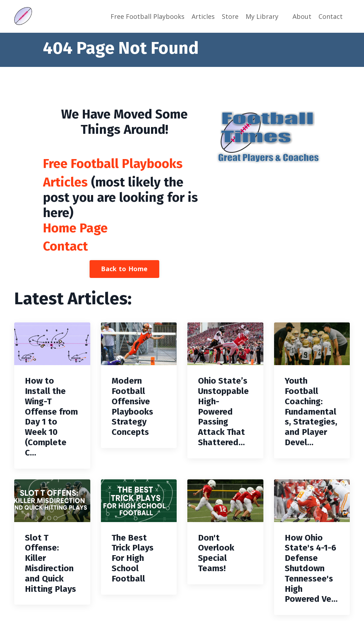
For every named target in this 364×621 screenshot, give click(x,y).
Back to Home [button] (124, 269)
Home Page (75, 228)
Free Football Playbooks (148, 16)
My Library (262, 16)
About (302, 16)
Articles (203, 16)
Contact (331, 16)
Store (230, 16)
